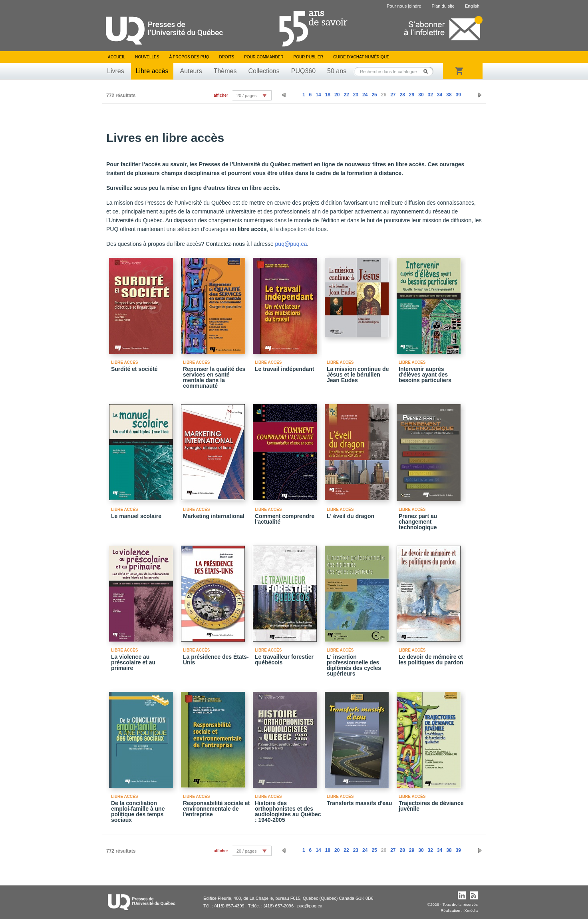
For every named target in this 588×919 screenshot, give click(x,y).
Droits (226, 57)
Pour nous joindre (404, 6)
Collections (264, 71)
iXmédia (471, 910)
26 (384, 95)
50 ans (337, 71)
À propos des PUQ (189, 57)
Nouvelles (147, 57)
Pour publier (308, 57)
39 (458, 95)
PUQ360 (303, 71)
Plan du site (443, 6)
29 (412, 95)
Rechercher (428, 71)
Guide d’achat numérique (361, 57)
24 (365, 95)
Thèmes (225, 71)
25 (374, 95)
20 (337, 95)
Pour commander (264, 57)
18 (328, 95)
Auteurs (191, 71)
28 (402, 95)
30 (421, 95)
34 (440, 95)
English (472, 6)
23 (356, 95)
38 (449, 95)
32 (430, 95)
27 (393, 95)
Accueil (116, 57)
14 (318, 95)
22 (346, 95)
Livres (116, 71)
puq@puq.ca (291, 244)
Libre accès (152, 71)
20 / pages (246, 96)
